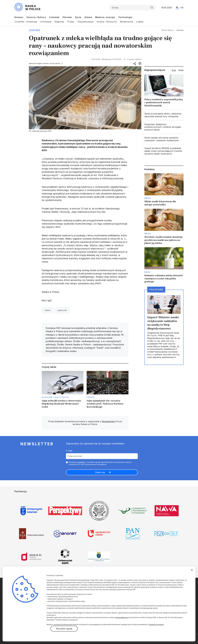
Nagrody (59, 22)
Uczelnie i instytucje (55, 397)
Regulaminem (109, 421)
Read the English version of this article (44, 63)
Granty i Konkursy (107, 22)
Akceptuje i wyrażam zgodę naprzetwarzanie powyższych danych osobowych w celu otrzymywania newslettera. (100, 463)
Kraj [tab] (174, 70)
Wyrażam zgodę (64, 629)
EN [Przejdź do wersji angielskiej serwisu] (182, 8)
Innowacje (46, 22)
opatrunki (62, 310)
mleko (47, 310)
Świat (148, 198)
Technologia (125, 17)
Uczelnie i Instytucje (26, 22)
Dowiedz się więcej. (156, 624)
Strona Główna (167, 30)
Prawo (71, 22)
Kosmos (19, 17)
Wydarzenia (127, 22)
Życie (78, 17)
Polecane (156, 290)
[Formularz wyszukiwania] (133, 8)
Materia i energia (105, 17)
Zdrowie (67, 17)
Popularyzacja (86, 22)
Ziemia (88, 17)
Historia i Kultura (36, 17)
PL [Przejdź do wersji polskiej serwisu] (177, 7)
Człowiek (54, 17)
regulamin (81, 462)
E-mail (69, 451)
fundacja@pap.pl (121, 617)
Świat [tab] (181, 70)
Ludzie (140, 22)
